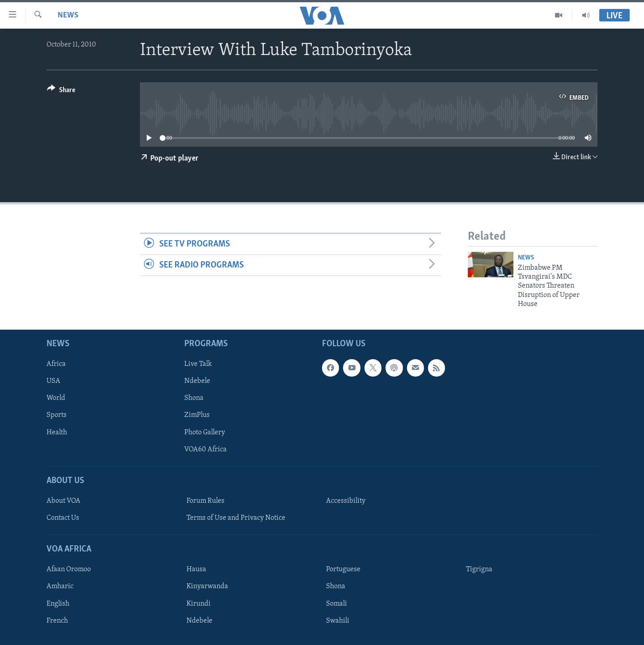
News (68, 15)
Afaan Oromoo (69, 569)
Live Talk (198, 364)
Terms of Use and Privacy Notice (236, 518)
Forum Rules (205, 501)
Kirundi (199, 603)
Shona (194, 398)
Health (57, 432)
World (56, 398)
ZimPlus (197, 415)
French (57, 620)
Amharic (60, 586)
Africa (56, 364)
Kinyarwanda (207, 586)
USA (53, 381)
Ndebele (197, 381)
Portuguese (343, 569)
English (58, 603)
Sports (57, 415)
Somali (337, 603)
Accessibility (346, 501)
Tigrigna (479, 569)
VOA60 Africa (205, 449)
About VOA (64, 501)
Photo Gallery (205, 432)
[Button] (61, 91)
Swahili (338, 620)
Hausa (196, 569)
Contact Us (63, 518)
